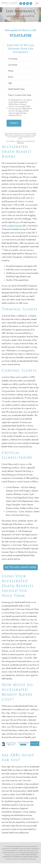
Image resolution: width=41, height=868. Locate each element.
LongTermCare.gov (14, 226)
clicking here (20, 143)
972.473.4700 (21, 35)
